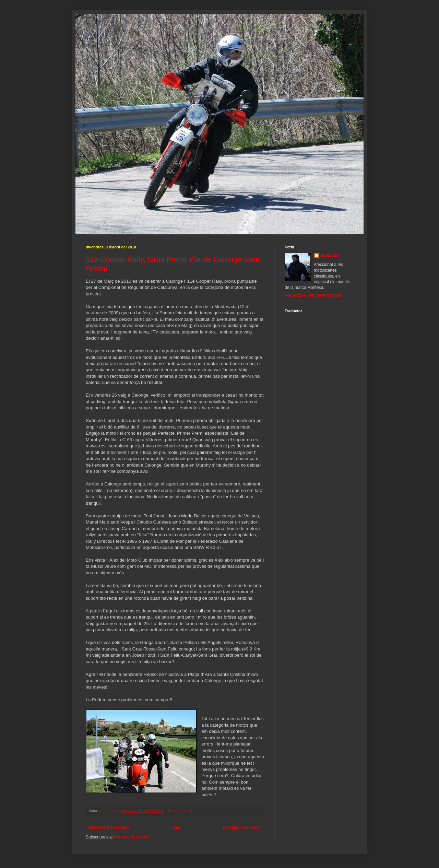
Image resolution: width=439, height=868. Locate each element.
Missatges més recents (109, 828)
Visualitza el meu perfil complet (313, 295)
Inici (176, 828)
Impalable (330, 256)
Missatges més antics (243, 828)
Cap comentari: (181, 811)
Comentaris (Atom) (131, 837)
